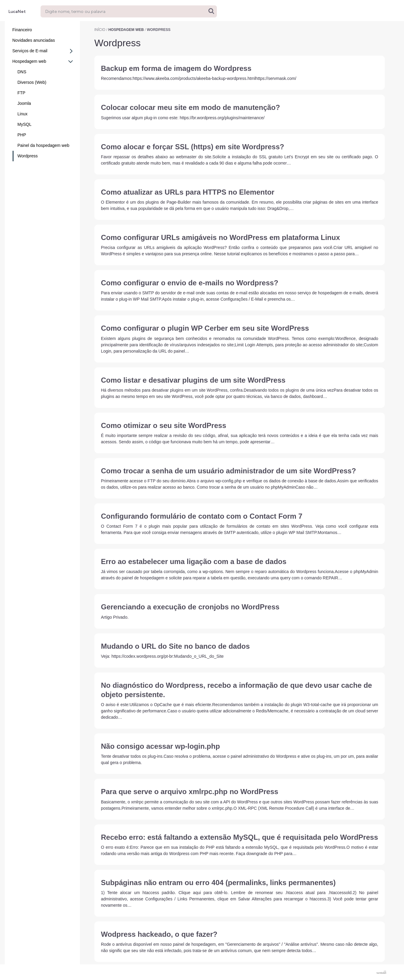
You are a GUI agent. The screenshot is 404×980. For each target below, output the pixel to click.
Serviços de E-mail (44, 51)
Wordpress (27, 156)
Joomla (24, 103)
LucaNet (17, 12)
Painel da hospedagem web (43, 145)
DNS (22, 72)
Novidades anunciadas (34, 40)
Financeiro (22, 30)
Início (100, 30)
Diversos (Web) (32, 82)
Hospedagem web (43, 62)
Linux (22, 114)
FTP (21, 93)
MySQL (24, 124)
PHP (22, 135)
